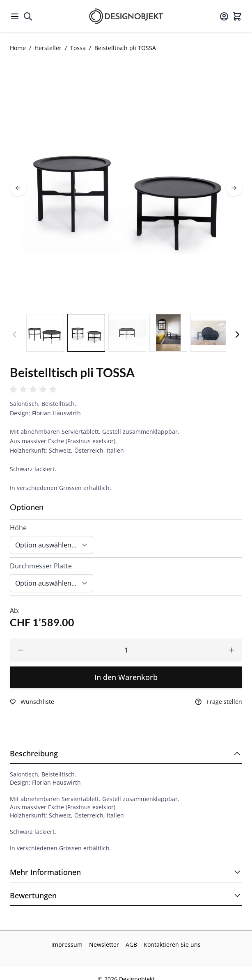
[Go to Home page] (126, 16)
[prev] (18, 188)
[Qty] (126, 650)
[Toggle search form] (28, 16)
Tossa (78, 48)
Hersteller (48, 48)
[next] (234, 188)
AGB (131, 945)
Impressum (67, 945)
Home (18, 48)
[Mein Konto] (224, 16)
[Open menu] (15, 16)
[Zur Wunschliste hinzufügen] (32, 702)
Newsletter (104, 945)
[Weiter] (237, 334)
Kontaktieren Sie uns (172, 945)
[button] (34, 389)
